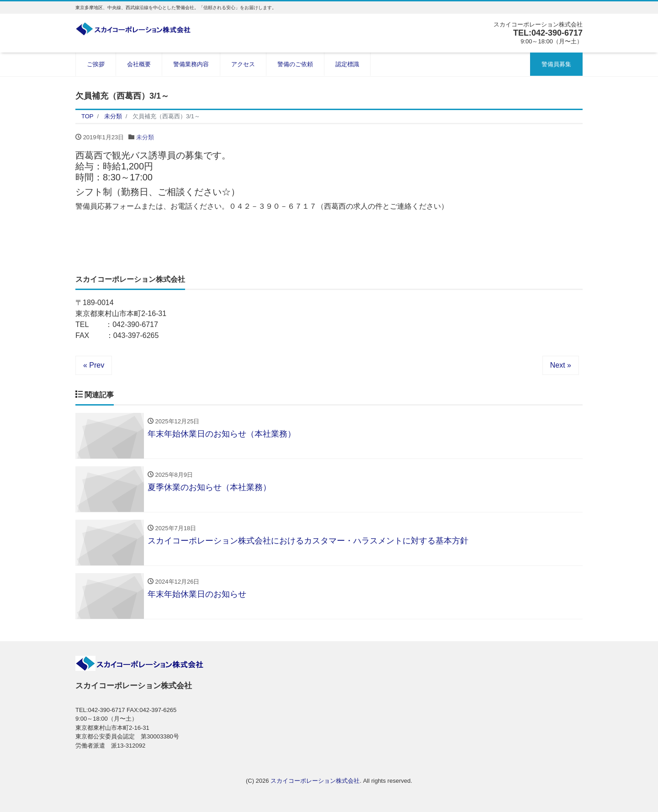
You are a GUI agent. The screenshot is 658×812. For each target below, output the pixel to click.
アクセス (243, 64)
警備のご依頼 (295, 64)
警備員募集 (556, 64)
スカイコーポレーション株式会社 (315, 781)
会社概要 (139, 64)
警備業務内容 (191, 64)
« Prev (94, 365)
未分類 (145, 137)
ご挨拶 (96, 64)
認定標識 (347, 64)
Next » (561, 365)
